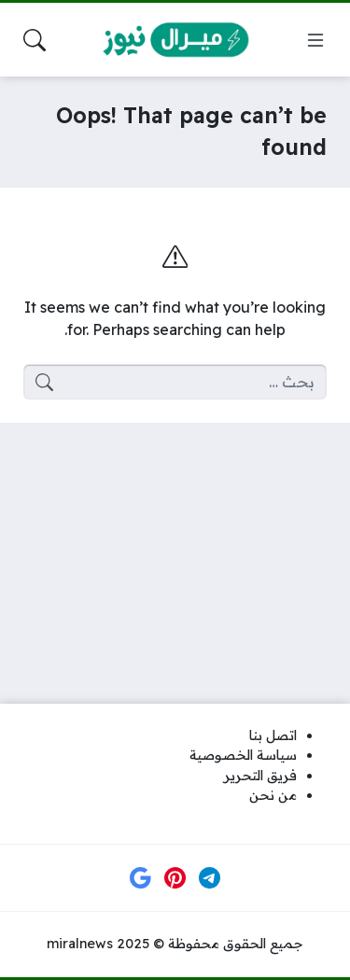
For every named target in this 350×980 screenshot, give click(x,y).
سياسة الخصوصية (243, 755)
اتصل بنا (273, 735)
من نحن (273, 795)
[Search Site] (35, 40)
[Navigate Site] (315, 40)
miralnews (80, 944)
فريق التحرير (260, 776)
